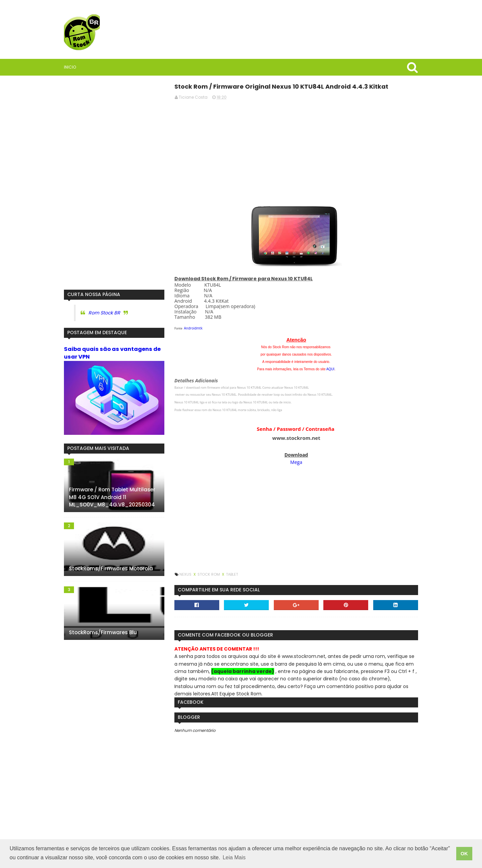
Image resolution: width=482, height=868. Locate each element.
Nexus (186, 574)
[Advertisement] (296, 152)
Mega (296, 462)
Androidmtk (193, 328)
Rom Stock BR (104, 313)
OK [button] (464, 854)
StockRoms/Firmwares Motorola (111, 568)
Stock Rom (209, 574)
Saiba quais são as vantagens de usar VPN (112, 353)
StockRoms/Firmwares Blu (103, 632)
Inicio (70, 67)
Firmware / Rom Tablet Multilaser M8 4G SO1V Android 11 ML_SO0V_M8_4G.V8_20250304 (112, 497)
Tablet (232, 574)
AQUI (330, 369)
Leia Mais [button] (234, 857)
